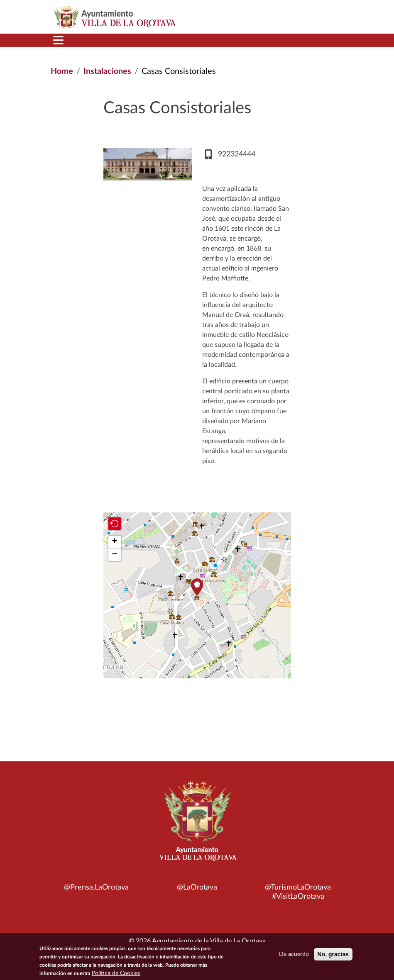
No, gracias (333, 954)
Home (62, 71)
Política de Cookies (116, 973)
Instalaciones (107, 71)
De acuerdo (294, 954)
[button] (197, 587)
